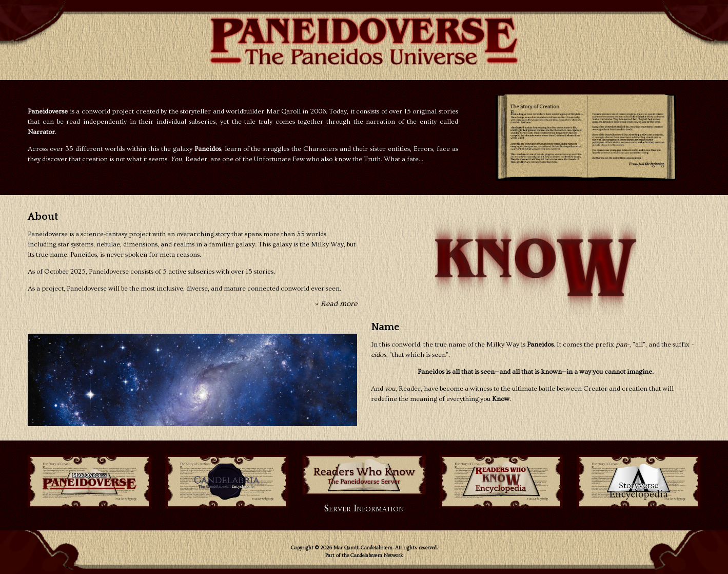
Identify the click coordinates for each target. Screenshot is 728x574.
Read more (339, 304)
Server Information (364, 509)
